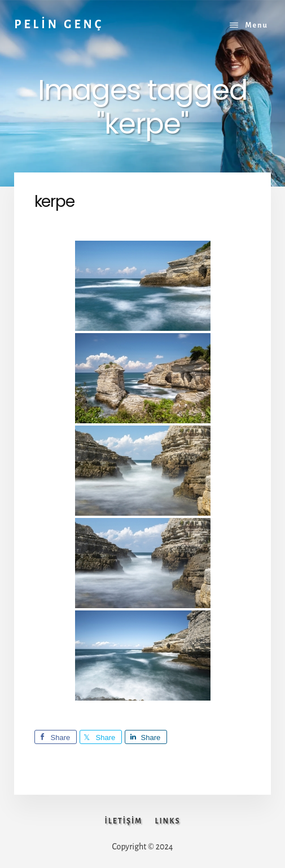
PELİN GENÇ (59, 24)
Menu (256, 25)
